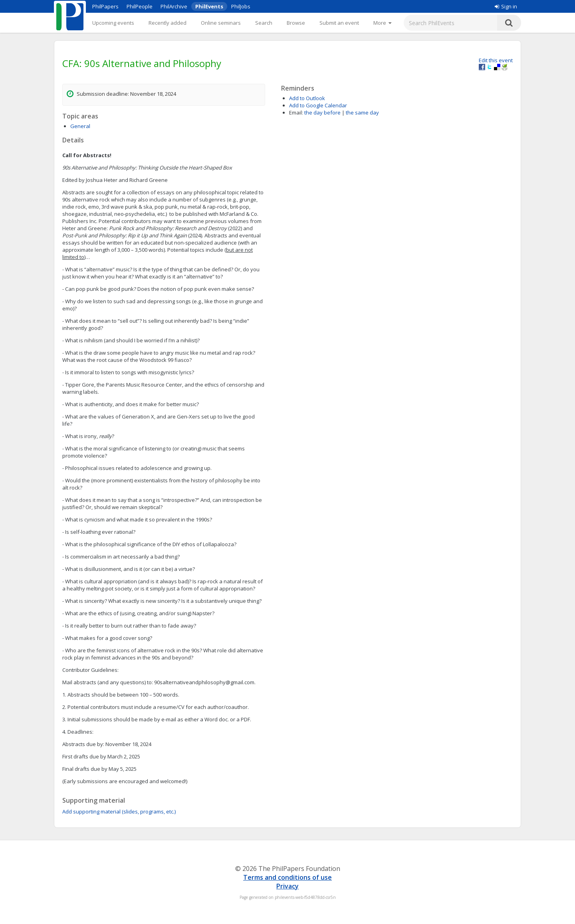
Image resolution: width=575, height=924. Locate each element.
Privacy (287, 886)
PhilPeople (140, 6)
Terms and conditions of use (287, 877)
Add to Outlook (307, 98)
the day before (322, 113)
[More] (382, 23)
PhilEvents (209, 6)
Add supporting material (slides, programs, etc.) (119, 811)
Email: (296, 113)
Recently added (168, 23)
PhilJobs (241, 6)
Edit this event (496, 60)
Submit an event (339, 23)
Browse (296, 23)
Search (264, 23)
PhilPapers (105, 6)
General (80, 126)
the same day (362, 113)
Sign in (506, 6)
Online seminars (221, 23)
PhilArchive (174, 6)
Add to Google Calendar (318, 105)
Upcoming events (113, 23)
